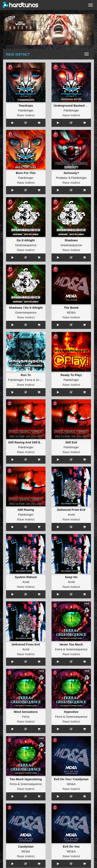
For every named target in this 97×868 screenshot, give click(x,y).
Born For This (26, 173)
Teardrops (26, 105)
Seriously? (71, 173)
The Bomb (71, 308)
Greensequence (26, 245)
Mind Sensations (26, 712)
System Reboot (26, 577)
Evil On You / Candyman (71, 779)
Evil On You (71, 846)
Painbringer (26, 110)
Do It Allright (26, 240)
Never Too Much (71, 644)
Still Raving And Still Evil (26, 442)
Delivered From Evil (71, 510)
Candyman (26, 846)
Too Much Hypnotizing (26, 779)
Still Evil (71, 442)
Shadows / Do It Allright (26, 308)
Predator (62, 178)
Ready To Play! (71, 375)
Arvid (71, 515)
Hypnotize (71, 712)
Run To (26, 375)
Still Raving (26, 510)
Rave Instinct (26, 115)
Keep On (71, 577)
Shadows (71, 240)
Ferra (29, 380)
